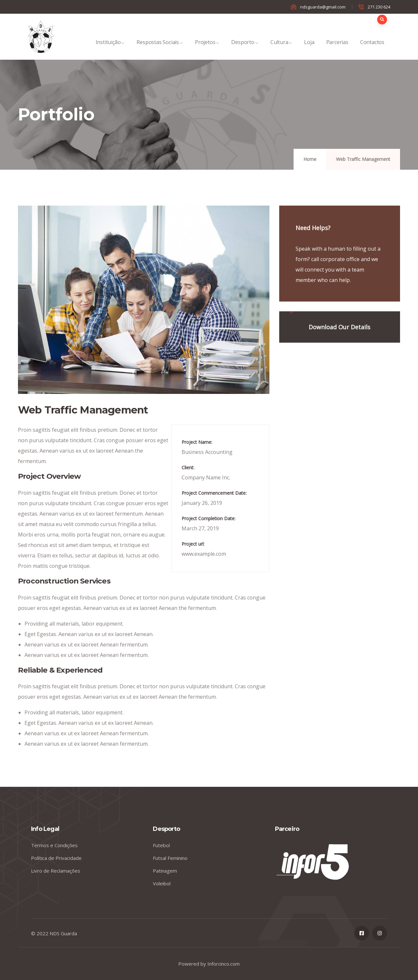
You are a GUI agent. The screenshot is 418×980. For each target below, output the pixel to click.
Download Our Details (339, 327)
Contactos (372, 49)
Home (310, 159)
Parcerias (337, 49)
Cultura (281, 49)
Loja (309, 49)
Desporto (245, 49)
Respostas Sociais (160, 49)
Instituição (110, 49)
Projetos (207, 49)
